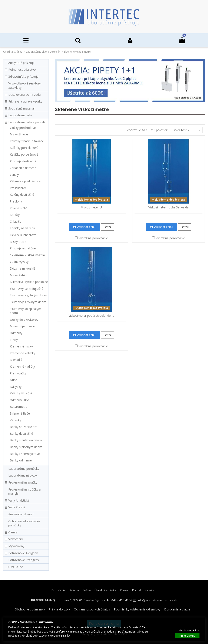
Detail (108, 227)
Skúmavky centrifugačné (27, 289)
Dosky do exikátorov (24, 320)
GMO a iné (16, 567)
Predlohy (16, 201)
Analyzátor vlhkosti (21, 514)
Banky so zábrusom (24, 427)
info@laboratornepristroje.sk (157, 600)
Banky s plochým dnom (26, 447)
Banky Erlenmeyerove (25, 454)
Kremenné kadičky (22, 366)
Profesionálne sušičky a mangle (24, 491)
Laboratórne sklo (20, 115)
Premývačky (18, 373)
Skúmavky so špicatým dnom (25, 311)
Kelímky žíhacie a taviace (27, 141)
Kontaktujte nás (143, 590)
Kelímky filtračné (21, 393)
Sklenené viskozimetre (27, 255)
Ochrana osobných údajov (92, 609)
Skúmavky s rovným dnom (28, 302)
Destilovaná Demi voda (24, 95)
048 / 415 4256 (122, 600)
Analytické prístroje (21, 63)
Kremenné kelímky (22, 353)
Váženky (15, 420)
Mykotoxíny (16, 546)
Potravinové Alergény (23, 553)
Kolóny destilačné (22, 195)
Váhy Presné (17, 507)
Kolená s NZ (18, 208)
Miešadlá (16, 360)
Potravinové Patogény (24, 560)
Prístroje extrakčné (23, 248)
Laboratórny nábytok (23, 475)
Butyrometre (19, 407)
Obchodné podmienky (30, 609)
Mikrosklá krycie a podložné (29, 282)
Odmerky (16, 333)
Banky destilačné (21, 434)
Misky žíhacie (19, 134)
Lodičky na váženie (23, 228)
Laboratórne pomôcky (24, 469)
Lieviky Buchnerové (23, 235)
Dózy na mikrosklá (23, 268)
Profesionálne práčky (23, 482)
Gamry (13, 532)
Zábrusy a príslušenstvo (26, 181)
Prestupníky (18, 188)
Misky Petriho (19, 275)
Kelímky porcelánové (24, 148)
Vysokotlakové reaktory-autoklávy (25, 85)
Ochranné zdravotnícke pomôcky (24, 523)
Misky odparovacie (23, 326)
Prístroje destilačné (23, 161)
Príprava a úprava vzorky (25, 101)
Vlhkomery (16, 539)
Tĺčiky (14, 340)
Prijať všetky (187, 636)
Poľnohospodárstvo (22, 70)
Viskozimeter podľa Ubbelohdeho (91, 316)
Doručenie (58, 590)
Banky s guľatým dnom (26, 440)
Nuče (13, 380)
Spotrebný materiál (21, 108)
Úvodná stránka (105, 590)
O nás (124, 590)
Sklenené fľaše (20, 413)
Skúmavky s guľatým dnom (28, 295)
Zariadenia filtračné (23, 168)
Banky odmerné (21, 460)
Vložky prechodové (23, 128)
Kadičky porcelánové (24, 154)
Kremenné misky (21, 346)
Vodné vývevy (19, 262)
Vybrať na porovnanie (93, 238)
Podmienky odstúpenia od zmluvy (137, 609)
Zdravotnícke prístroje (23, 77)
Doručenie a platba (177, 609)
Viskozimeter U (91, 207)
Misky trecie (18, 242)
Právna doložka (80, 590)
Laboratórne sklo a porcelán (28, 122)
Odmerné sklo (19, 400)
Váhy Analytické (19, 500)
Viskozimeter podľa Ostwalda (169, 207)
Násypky (16, 387)
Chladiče (16, 221)
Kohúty (15, 215)
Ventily (14, 175)
